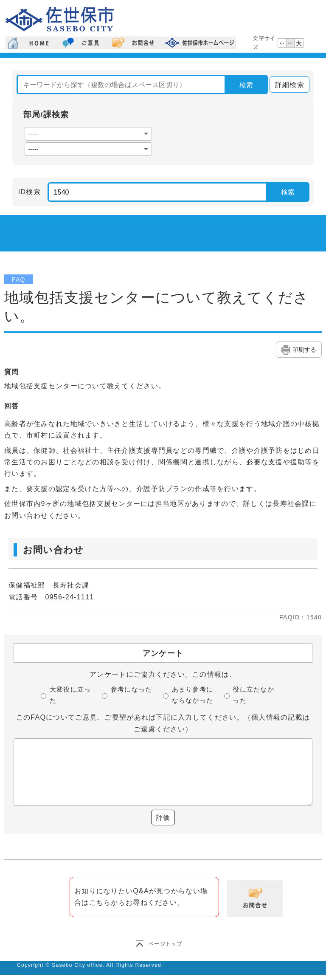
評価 (163, 818)
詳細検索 (287, 85)
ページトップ (166, 944)
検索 (246, 85)
